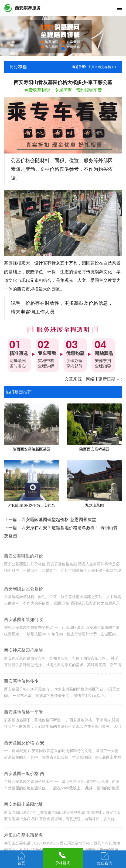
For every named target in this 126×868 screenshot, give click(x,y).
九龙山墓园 (94, 505)
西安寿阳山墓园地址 (23, 810)
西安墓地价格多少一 (23, 687)
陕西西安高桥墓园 (94, 449)
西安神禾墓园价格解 (23, 656)
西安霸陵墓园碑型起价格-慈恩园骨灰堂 (59, 520)
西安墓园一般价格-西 (24, 779)
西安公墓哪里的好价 (23, 561)
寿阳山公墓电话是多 (23, 841)
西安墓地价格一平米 (23, 718)
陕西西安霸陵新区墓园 (32, 449)
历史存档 (104, 67)
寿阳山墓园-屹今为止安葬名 (32, 505)
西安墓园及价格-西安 (24, 748)
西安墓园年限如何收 (23, 625)
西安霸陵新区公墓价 (23, 594)
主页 (91, 67)
